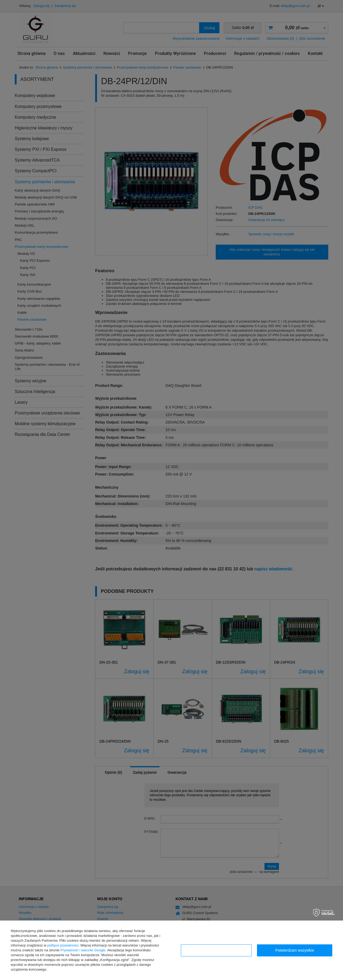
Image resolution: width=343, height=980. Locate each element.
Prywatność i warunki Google (83, 950)
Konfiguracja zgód (216, 950)
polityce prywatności (63, 945)
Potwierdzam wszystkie (295, 950)
